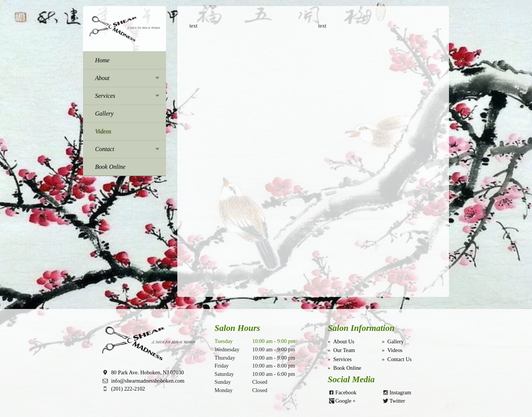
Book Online (110, 167)
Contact (105, 149)
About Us (344, 341)
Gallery (104, 114)
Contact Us (400, 359)
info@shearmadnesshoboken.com (148, 381)
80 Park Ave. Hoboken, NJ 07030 (147, 372)
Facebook (346, 392)
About (102, 78)
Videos (103, 131)
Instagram (400, 392)
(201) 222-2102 (128, 389)
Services (105, 96)
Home (102, 60)
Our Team (344, 350)
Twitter (397, 401)
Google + (346, 401)
